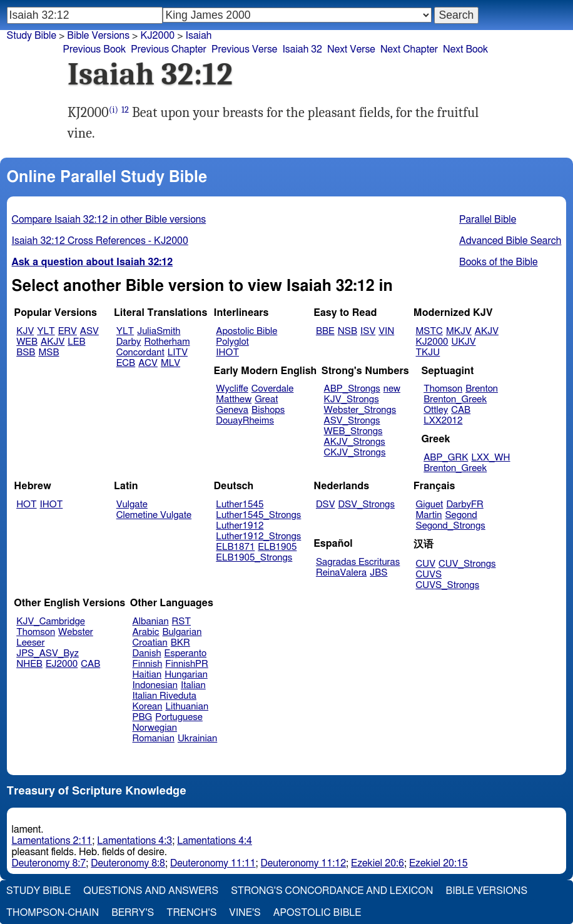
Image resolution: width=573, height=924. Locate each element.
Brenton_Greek (455, 399)
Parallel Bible (488, 220)
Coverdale (273, 389)
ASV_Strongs (352, 421)
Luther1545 (240, 505)
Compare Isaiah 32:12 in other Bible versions (109, 220)
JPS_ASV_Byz (48, 653)
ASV (89, 331)
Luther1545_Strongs (258, 515)
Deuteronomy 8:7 (49, 863)
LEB (76, 342)
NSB (347, 331)
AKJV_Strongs (355, 442)
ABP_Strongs (352, 389)
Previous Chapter (169, 49)
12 (125, 110)
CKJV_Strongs (355, 453)
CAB (461, 410)
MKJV (459, 331)
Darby (129, 342)
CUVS (429, 575)
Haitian (147, 675)
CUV (426, 564)
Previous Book (94, 49)
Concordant (140, 353)
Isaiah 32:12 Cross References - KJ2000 (100, 241)
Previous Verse (244, 49)
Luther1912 (240, 526)
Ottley (436, 410)
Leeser (30, 643)
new (392, 389)
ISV (368, 331)
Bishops (268, 410)
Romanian (154, 739)
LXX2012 (443, 421)
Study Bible (32, 36)
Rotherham (167, 342)
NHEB (29, 664)
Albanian (151, 622)
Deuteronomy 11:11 (213, 863)
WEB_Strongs (353, 431)
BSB (26, 353)
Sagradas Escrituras (358, 562)
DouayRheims (245, 421)
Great (266, 399)
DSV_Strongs (366, 505)
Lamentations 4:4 (215, 841)
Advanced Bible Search (510, 241)
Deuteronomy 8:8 (128, 863)
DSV (326, 505)
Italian (193, 685)
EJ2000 (62, 664)
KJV (25, 331)
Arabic (146, 632)
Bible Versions (98, 36)
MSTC (429, 331)
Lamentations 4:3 (134, 841)
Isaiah (199, 36)
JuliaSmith (159, 331)
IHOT (227, 353)
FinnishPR (187, 664)
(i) (114, 110)
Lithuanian (187, 707)
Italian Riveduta (165, 696)
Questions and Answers (151, 891)
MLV (170, 363)
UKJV (464, 342)
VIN (386, 331)
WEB (27, 342)
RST (182, 622)
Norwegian (155, 728)
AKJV (53, 342)
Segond (461, 515)
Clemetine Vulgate (154, 515)
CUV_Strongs (467, 564)
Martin (429, 515)
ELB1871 (235, 547)
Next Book (465, 49)
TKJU (428, 353)
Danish (147, 653)
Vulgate (132, 505)
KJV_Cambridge (51, 622)
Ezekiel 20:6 (378, 863)
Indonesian (155, 685)
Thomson (443, 389)
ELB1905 (277, 547)
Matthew (234, 399)
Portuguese (179, 717)
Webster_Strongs (360, 410)
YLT (46, 331)
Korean (148, 707)
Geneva (232, 410)
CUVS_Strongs (448, 585)
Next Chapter (409, 49)
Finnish (148, 664)
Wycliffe (232, 389)
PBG (143, 717)
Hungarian (186, 675)
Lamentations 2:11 (52, 841)
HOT (26, 505)
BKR (180, 643)
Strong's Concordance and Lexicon (332, 891)
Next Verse (351, 49)
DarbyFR (465, 505)
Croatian (150, 643)
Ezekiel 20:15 (439, 863)
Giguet (430, 505)
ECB (126, 363)
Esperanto (186, 653)
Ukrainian (197, 739)
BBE (325, 331)
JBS (378, 573)
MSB (48, 353)
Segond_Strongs (451, 526)
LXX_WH (490, 458)
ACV (148, 363)
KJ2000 (432, 342)
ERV (68, 331)
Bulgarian (182, 632)
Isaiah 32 (302, 49)
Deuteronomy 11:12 (304, 863)
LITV (178, 353)
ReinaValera (341, 573)
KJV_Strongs (352, 399)
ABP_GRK (446, 458)
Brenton (482, 389)
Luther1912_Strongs (258, 536)
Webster (76, 632)
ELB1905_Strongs (254, 558)
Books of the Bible (499, 262)
